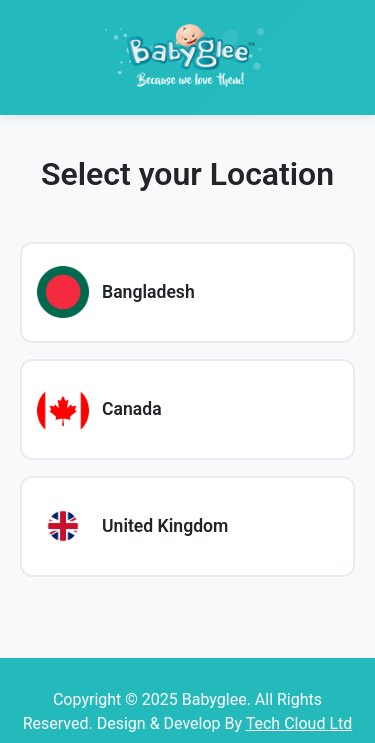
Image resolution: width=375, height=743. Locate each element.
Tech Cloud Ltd (299, 723)
